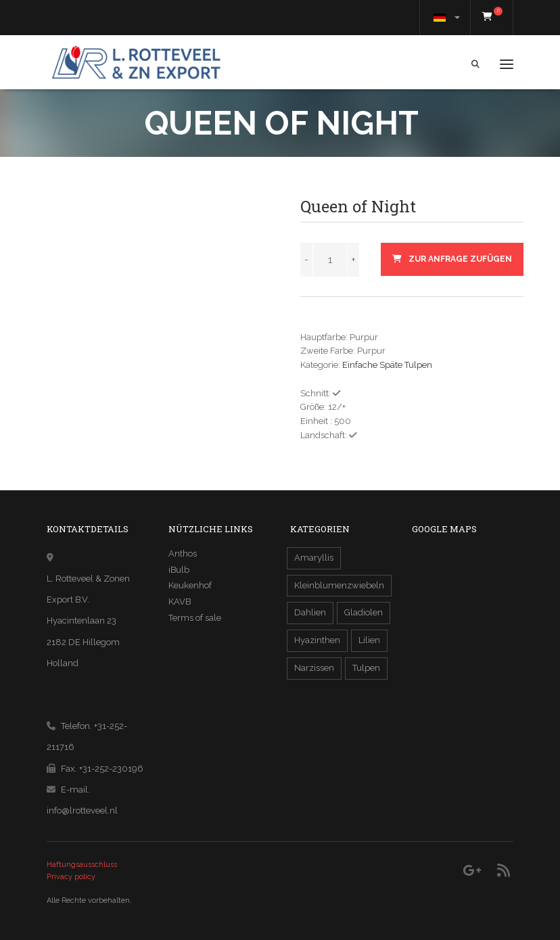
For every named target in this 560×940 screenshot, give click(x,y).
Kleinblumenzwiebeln (339, 585)
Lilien (369, 640)
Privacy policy (71, 877)
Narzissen (314, 668)
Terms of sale (195, 618)
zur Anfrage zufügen (452, 259)
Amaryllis (314, 558)
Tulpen (366, 668)
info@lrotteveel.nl (82, 810)
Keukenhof (190, 585)
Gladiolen (364, 612)
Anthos (183, 554)
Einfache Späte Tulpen (387, 365)
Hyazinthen (317, 640)
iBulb (179, 570)
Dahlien (310, 612)
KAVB (180, 602)
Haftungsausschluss (82, 865)
